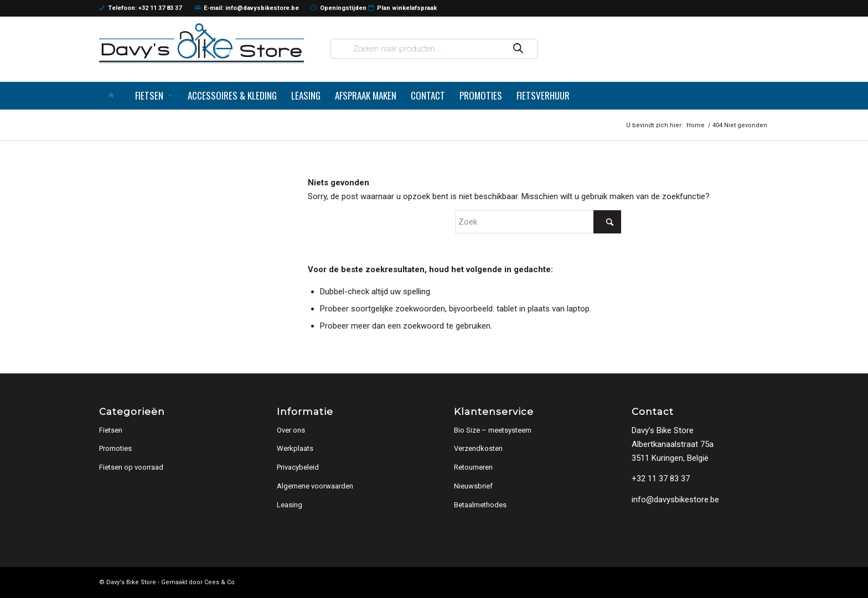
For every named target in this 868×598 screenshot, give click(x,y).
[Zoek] (538, 222)
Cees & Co (219, 582)
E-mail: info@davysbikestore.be (247, 8)
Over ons (291, 430)
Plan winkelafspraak (403, 8)
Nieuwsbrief (473, 486)
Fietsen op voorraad (131, 467)
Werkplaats (295, 448)
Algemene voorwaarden (315, 486)
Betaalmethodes (480, 505)
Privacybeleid (298, 467)
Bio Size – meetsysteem (493, 430)
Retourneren (473, 467)
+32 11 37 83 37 (661, 479)
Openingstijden (339, 8)
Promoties (115, 448)
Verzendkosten (478, 448)
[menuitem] (113, 96)
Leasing (290, 505)
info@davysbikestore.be (675, 500)
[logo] (201, 43)
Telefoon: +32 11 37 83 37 (140, 8)
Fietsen (111, 430)
